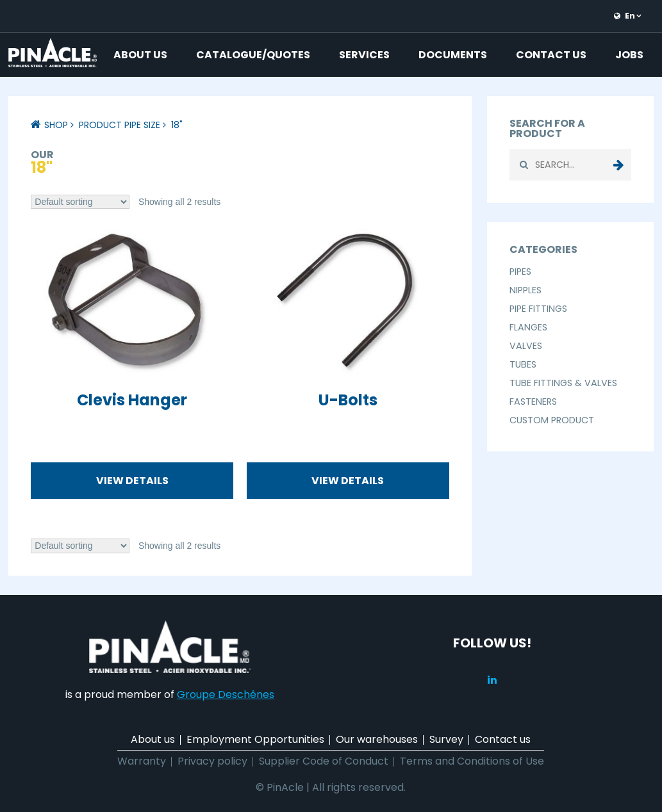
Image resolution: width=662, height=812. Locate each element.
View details (132, 481)
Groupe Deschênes (226, 694)
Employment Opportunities (255, 739)
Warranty (142, 761)
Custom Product (552, 420)
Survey (446, 739)
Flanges (528, 327)
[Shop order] (80, 202)
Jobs (629, 55)
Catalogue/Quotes (253, 55)
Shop (56, 125)
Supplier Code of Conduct (324, 761)
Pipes (520, 272)
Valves (526, 346)
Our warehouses (377, 739)
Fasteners (533, 402)
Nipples (525, 290)
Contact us (551, 55)
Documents (453, 55)
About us (140, 55)
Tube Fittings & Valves (563, 383)
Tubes (523, 364)
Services (364, 55)
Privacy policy (212, 761)
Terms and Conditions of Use (472, 761)
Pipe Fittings (538, 309)
